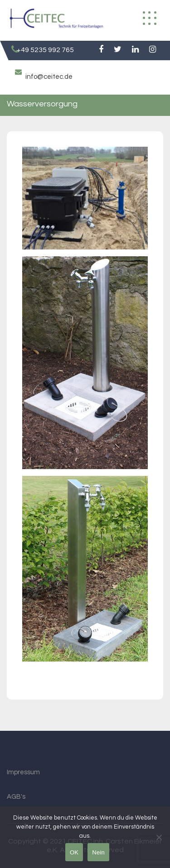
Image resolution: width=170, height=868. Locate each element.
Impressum (23, 772)
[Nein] (159, 837)
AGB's (16, 797)
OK (74, 852)
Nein (98, 852)
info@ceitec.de (49, 77)
